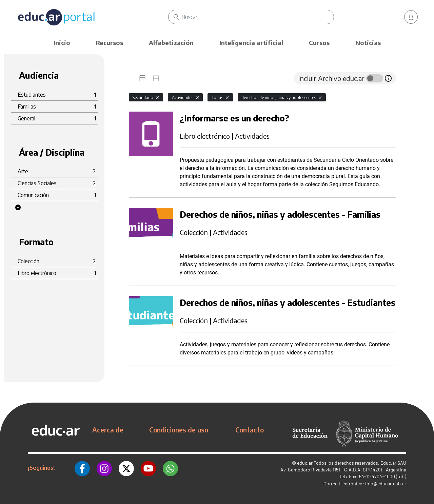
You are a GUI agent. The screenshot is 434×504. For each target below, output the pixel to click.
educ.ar (305, 463)
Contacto (250, 430)
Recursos (110, 43)
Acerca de (108, 430)
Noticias (368, 43)
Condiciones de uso (179, 430)
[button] (18, 208)
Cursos (319, 43)
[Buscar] (258, 17)
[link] (411, 17)
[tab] (142, 78)
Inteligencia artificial (251, 43)
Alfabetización (171, 43)
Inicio (62, 43)
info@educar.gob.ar (386, 483)
